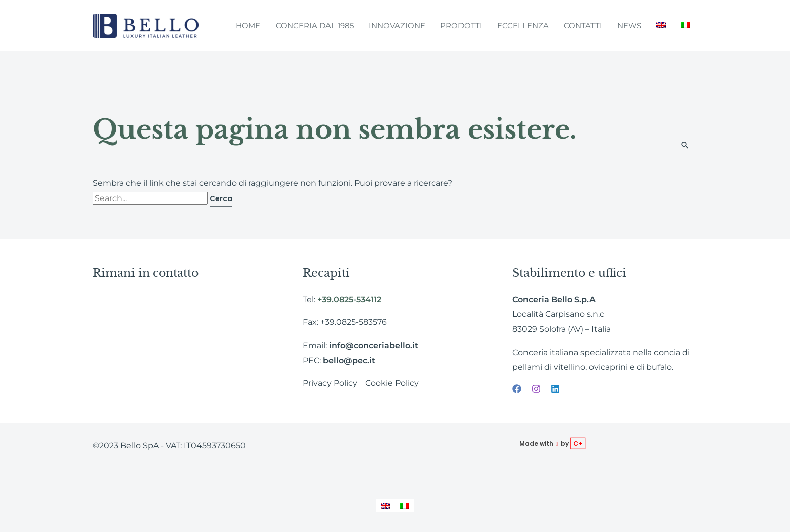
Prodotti (461, 25)
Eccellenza (523, 25)
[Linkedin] (555, 389)
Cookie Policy (392, 383)
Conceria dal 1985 (315, 25)
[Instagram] (536, 389)
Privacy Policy (330, 383)
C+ (578, 444)
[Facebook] (517, 389)
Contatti (583, 25)
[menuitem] (661, 26)
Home (248, 25)
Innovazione (397, 25)
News (629, 25)
